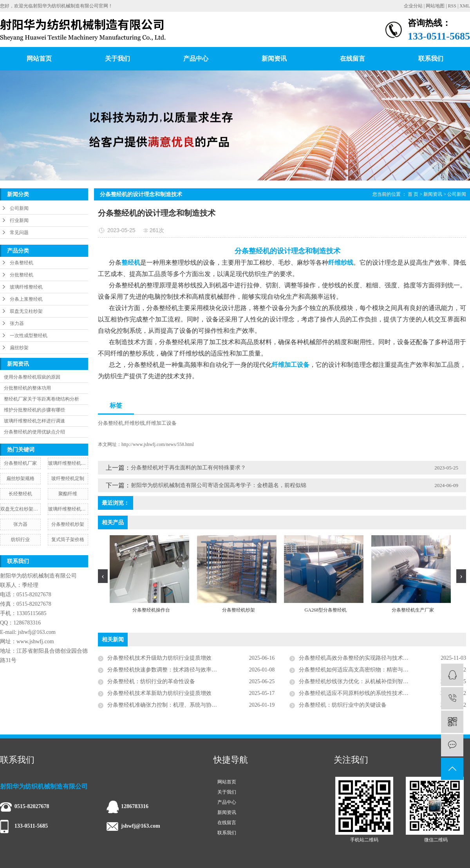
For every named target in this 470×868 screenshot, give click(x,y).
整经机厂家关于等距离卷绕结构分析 (42, 399)
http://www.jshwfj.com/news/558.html (158, 444)
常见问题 (19, 233)
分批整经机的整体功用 (27, 388)
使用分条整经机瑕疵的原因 (32, 377)
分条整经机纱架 (68, 524)
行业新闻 (19, 220)
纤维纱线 (135, 423)
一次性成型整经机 (29, 336)
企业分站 (413, 6)
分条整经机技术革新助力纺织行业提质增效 (159, 693)
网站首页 (39, 59)
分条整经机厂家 (20, 463)
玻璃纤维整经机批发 (68, 463)
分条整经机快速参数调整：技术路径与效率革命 (165, 670)
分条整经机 (22, 263)
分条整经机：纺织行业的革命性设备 (151, 681)
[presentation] (103, 576)
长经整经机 (20, 494)
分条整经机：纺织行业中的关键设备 (343, 705)
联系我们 (431, 59)
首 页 (413, 194)
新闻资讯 (274, 59)
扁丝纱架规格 (20, 478)
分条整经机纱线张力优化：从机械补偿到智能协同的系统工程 (373, 681)
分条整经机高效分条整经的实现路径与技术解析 (356, 658)
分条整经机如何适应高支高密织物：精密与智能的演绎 (365, 670)
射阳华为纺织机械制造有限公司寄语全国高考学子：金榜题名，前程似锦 (219, 485)
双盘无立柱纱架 (26, 311)
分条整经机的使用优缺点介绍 (34, 432)
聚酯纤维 (68, 494)
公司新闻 (19, 208)
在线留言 (352, 59)
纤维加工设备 (161, 423)
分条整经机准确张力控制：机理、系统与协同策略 (168, 705)
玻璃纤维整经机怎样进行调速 (34, 421)
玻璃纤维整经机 (26, 287)
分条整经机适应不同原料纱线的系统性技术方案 (356, 693)
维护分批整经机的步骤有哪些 (34, 410)
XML (465, 6)
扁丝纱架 (19, 348)
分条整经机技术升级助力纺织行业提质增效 (159, 658)
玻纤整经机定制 (68, 478)
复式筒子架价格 (68, 540)
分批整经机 (22, 275)
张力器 (17, 323)
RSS (452, 6)
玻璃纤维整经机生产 (68, 509)
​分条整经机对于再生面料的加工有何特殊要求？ (188, 468)
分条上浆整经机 (26, 299)
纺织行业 (20, 540)
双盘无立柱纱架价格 (20, 509)
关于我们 (117, 59)
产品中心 (196, 59)
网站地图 (435, 6)
